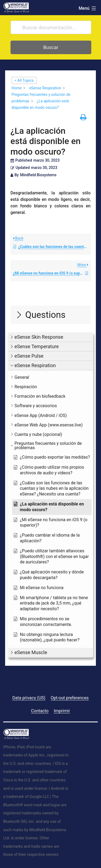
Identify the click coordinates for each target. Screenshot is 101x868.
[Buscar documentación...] (51, 27)
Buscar (51, 47)
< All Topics (24, 80)
